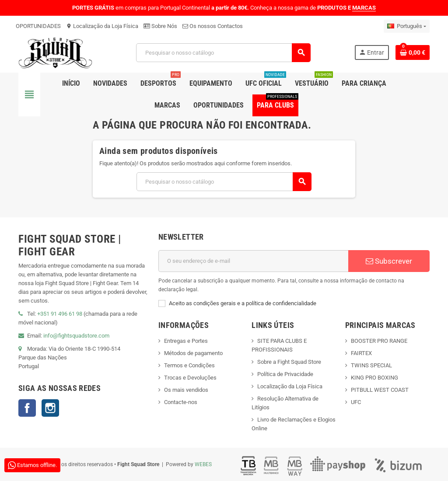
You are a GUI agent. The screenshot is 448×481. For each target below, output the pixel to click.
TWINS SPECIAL (371, 365)
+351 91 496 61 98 (60, 314)
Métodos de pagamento (193, 353)
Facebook (27, 408)
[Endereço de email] (253, 261)
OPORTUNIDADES (38, 26)
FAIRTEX (361, 353)
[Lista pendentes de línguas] (407, 26)
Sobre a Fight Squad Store (289, 362)
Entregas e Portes (186, 341)
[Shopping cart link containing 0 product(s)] (413, 52)
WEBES (203, 464)
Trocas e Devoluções (190, 378)
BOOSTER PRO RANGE (379, 341)
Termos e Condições (189, 365)
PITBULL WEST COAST (380, 390)
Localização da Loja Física (102, 26)
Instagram (50, 408)
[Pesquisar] (223, 53)
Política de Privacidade (285, 374)
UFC (356, 402)
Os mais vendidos (186, 390)
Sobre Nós (160, 26)
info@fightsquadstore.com (76, 336)
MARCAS (364, 8)
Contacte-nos (181, 402)
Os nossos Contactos (213, 26)
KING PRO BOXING (374, 378)
